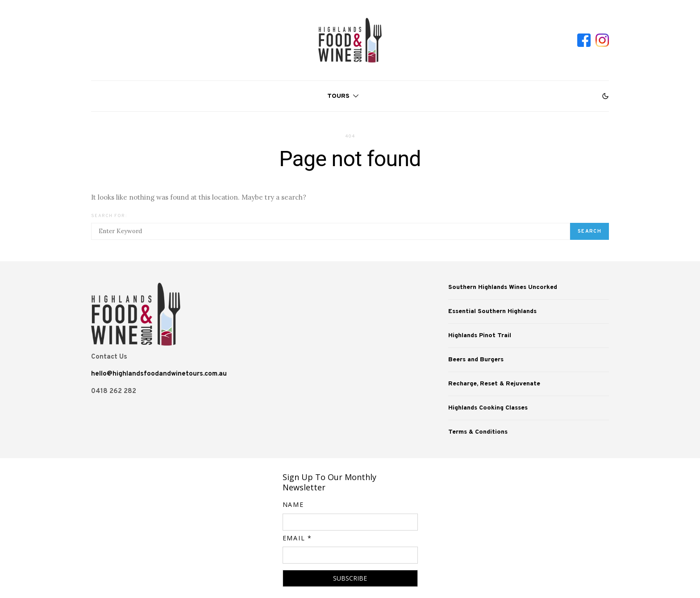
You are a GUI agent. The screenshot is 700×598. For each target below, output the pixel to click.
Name (293, 504)
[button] (605, 96)
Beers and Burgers (476, 360)
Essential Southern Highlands (492, 312)
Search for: (109, 216)
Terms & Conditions (478, 432)
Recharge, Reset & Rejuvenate (494, 384)
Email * (297, 538)
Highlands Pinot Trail (480, 336)
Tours (338, 96)
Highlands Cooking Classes (488, 408)
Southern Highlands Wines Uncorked (503, 287)
